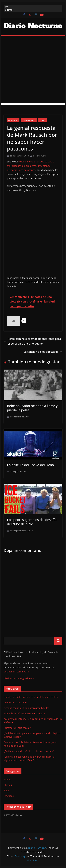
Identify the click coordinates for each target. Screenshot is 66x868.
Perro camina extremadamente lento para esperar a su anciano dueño (32, 341)
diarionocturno (40, 156)
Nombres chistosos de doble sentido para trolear (31, 697)
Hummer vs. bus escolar (17, 728)
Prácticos (9, 796)
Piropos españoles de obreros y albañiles (27, 708)
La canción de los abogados (43, 352)
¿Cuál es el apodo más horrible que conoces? (29, 751)
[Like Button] (14, 321)
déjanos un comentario (17, 672)
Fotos (7, 790)
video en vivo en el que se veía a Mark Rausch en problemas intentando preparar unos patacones (31, 166)
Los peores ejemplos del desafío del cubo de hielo (32, 522)
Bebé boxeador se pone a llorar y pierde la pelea (32, 408)
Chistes (8, 785)
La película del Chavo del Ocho (30, 465)
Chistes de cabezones (16, 702)
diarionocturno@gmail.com (19, 678)
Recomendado (29, 120)
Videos (42, 120)
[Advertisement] (33, 70)
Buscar (58, 641)
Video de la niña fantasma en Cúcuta (24, 713)
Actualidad (13, 120)
